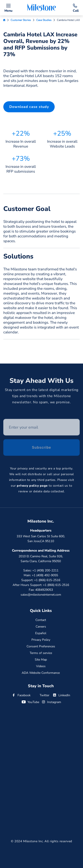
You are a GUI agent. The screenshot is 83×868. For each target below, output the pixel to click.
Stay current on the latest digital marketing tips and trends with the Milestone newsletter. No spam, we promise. (42, 397)
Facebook (21, 695)
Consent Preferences (41, 646)
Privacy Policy (41, 640)
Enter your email (3, 420)
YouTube (30, 702)
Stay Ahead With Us (41, 381)
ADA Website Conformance (41, 673)
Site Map (41, 660)
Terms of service (41, 653)
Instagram (51, 702)
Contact (41, 620)
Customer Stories (21, 20)
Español (41, 633)
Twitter (41, 695)
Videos (41, 666)
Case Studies (44, 20)
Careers (41, 627)
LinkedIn (61, 695)
